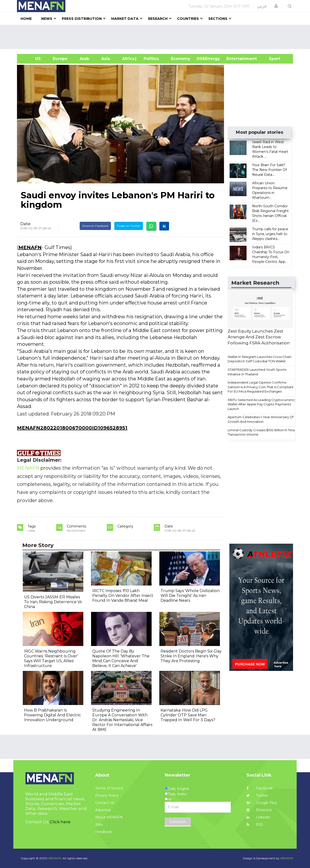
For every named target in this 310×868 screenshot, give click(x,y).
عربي (262, 6)
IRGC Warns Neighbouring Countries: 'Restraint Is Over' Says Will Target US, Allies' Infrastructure (51, 658)
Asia (106, 59)
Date (25, 224)
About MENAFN (109, 817)
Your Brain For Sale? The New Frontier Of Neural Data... (269, 170)
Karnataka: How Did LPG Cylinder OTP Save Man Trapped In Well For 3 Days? (188, 715)
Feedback (104, 832)
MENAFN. (55, 858)
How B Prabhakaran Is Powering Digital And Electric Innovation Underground (52, 715)
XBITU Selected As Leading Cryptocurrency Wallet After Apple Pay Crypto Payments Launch (262, 404)
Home (26, 19)
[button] (276, 6)
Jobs (99, 824)
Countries (188, 19)
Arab (84, 59)
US (32, 59)
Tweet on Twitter (129, 226)
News (47, 19)
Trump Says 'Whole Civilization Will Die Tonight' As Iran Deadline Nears (190, 596)
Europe (60, 59)
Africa (128, 59)
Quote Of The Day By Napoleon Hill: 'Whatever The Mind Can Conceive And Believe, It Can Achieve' (121, 658)
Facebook (260, 788)
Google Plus (262, 803)
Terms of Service (109, 788)
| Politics (150, 59)
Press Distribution (82, 19)
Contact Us (105, 803)
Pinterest (259, 810)
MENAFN (30, 247)
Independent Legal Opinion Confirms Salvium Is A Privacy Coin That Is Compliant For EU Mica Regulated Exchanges (261, 387)
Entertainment (234, 59)
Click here (60, 822)
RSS (255, 824)
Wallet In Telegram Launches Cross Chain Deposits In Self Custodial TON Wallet (260, 359)
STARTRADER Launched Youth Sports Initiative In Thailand (257, 372)
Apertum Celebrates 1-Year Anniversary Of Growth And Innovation (261, 419)
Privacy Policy (107, 795)
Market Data (125, 19)
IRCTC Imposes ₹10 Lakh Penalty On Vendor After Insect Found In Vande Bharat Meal (123, 596)
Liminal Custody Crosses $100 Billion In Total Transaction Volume (262, 432)
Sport (271, 59)
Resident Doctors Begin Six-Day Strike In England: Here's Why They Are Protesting (191, 656)
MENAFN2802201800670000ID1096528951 (72, 428)
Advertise (103, 810)
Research (158, 19)
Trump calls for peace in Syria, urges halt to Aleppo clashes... (270, 234)
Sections (218, 19)
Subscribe (178, 822)
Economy (181, 59)
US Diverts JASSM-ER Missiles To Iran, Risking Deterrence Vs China (53, 602)
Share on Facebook (95, 226)
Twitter (257, 795)
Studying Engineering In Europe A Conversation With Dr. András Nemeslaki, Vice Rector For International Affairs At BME (122, 720)
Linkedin (258, 817)
